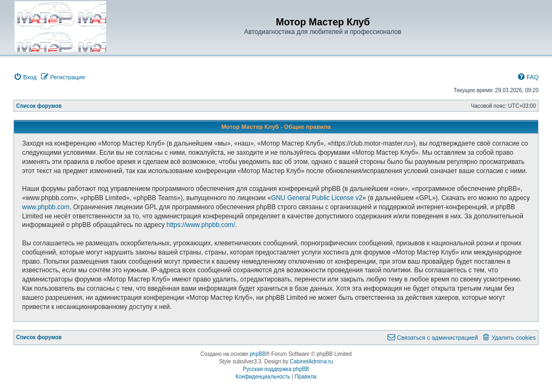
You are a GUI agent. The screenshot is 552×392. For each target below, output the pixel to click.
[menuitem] (25, 77)
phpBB (258, 354)
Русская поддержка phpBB (276, 369)
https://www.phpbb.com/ (201, 225)
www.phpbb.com (46, 207)
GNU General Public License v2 (317, 198)
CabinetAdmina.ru (312, 362)
